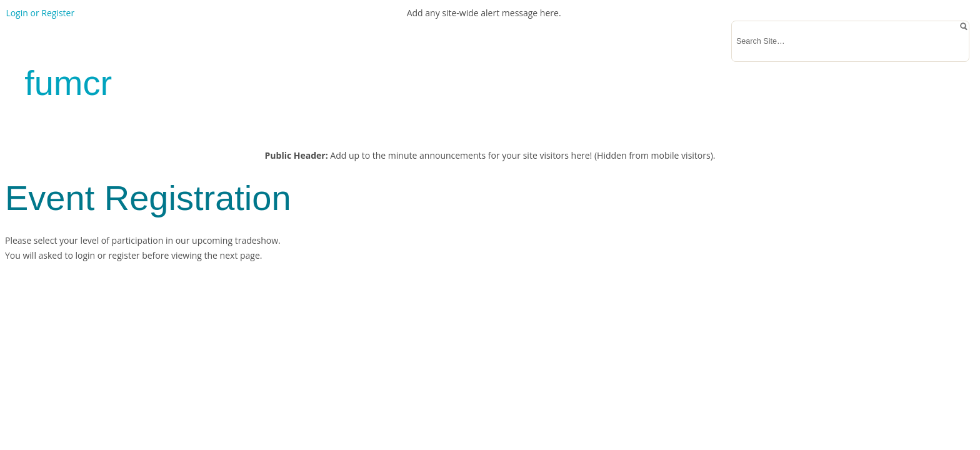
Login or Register (40, 13)
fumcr (68, 83)
